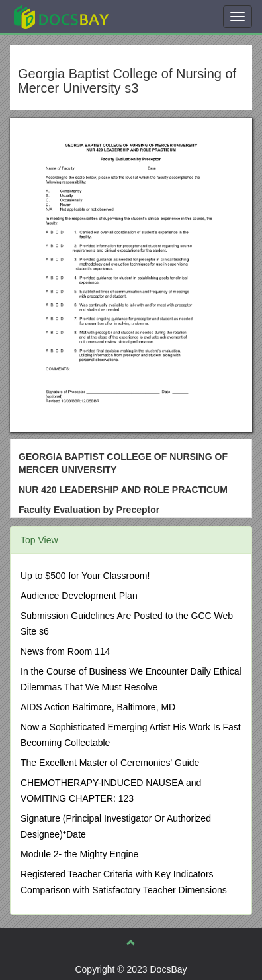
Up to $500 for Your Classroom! (85, 576)
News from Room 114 (65, 651)
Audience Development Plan (79, 596)
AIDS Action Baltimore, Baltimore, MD (98, 707)
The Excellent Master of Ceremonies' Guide (110, 763)
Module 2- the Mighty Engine (79, 854)
